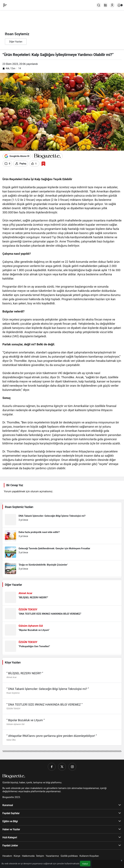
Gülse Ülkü (11, 740)
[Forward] (7, 174)
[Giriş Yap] (112, 5)
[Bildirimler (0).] (119, 5)
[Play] (3, 174)
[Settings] (9, 174)
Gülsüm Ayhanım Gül (15, 724)
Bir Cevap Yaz (15, 485)
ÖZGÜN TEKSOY (13, 709)
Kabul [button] (85, 864)
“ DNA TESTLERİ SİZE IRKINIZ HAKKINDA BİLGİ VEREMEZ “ (44, 705)
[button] (105, 5)
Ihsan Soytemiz (13, 693)
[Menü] (5, 5)
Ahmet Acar (12, 677)
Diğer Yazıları (16, 42)
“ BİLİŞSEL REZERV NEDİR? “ (25, 673)
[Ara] (99, 5)
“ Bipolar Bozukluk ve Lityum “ (26, 720)
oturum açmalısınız (41, 491)
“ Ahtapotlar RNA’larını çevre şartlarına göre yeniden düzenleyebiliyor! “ (52, 736)
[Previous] (5, 174)
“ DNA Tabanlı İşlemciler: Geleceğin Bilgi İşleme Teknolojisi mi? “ (48, 689)
